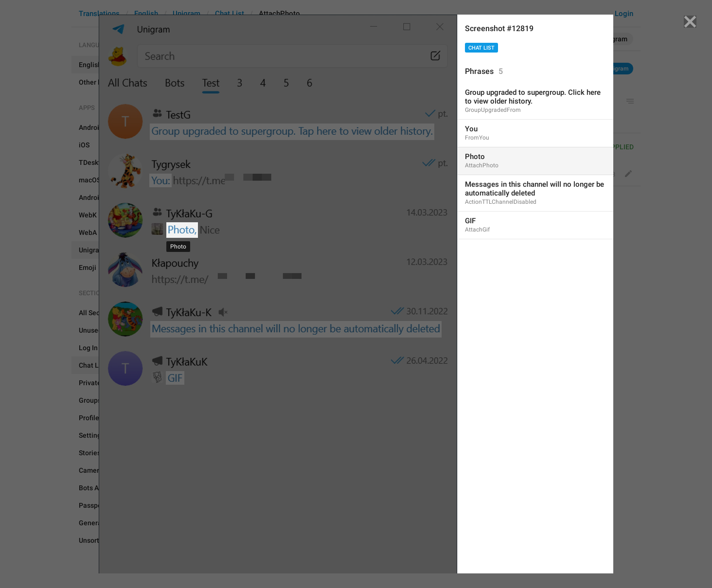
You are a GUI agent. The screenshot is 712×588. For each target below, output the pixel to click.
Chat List (481, 48)
